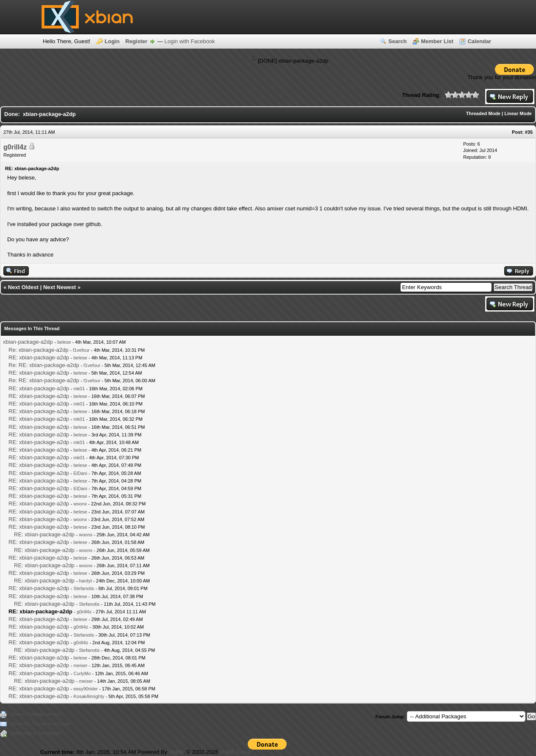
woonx (80, 504)
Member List (437, 41)
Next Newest (59, 287)
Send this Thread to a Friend (40, 724)
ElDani (80, 473)
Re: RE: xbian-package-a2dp (44, 365)
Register (136, 41)
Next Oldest (23, 287)
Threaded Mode (483, 113)
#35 (529, 132)
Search (397, 41)
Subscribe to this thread (36, 733)
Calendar (479, 41)
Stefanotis (84, 588)
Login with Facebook (189, 41)
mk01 (79, 389)
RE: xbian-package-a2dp (39, 357)
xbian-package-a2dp (28, 342)
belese (64, 342)
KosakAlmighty (89, 696)
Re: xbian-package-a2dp (39, 350)
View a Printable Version (36, 714)
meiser (80, 665)
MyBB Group (235, 752)
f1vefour (81, 350)
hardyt (85, 581)
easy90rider (85, 689)
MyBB (176, 752)
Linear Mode (518, 113)
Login (112, 41)
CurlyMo (82, 673)
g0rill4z (15, 147)
